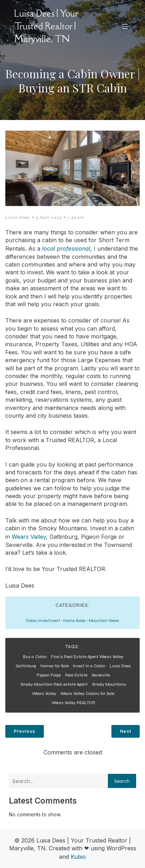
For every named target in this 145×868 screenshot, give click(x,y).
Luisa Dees (18, 217)
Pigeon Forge (49, 675)
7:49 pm (76, 217)
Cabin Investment (43, 621)
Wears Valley (29, 537)
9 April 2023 (49, 217)
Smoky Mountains (109, 684)
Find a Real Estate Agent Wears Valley (87, 657)
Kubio (78, 857)
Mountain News (104, 621)
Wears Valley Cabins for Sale (87, 693)
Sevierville (101, 675)
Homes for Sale (54, 666)
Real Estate (76, 675)
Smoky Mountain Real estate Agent (54, 684)
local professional (66, 249)
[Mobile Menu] (125, 26)
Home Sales (74, 621)
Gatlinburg (26, 666)
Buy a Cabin (35, 657)
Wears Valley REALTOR (73, 703)
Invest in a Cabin (89, 666)
